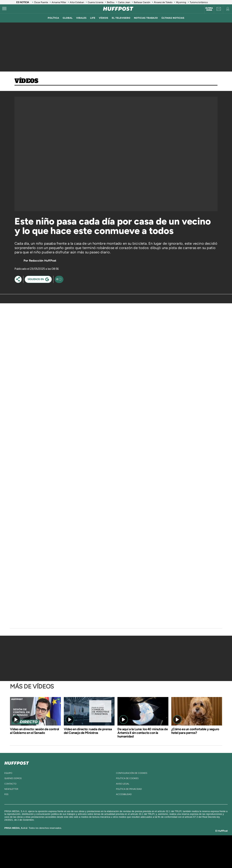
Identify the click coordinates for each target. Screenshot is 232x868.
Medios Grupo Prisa (42, 858)
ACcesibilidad (124, 794)
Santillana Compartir (128, 846)
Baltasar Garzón (142, 2)
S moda (139, 857)
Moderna (90, 857)
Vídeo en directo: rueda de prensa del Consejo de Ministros (88, 731)
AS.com (155, 846)
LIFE (93, 18)
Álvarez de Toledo (163, 2)
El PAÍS (75, 846)
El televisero (121, 18)
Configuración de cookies (132, 773)
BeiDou (111, 2)
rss (6, 794)
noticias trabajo (146, 18)
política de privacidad (129, 789)
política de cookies (127, 778)
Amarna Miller (59, 2)
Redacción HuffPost (43, 261)
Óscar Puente (41, 2)
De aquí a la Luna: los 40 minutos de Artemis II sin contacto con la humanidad (143, 733)
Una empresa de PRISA (42, 849)
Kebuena (177, 852)
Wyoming (181, 2)
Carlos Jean (124, 2)
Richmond (72, 857)
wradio (110, 852)
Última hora (209, 9)
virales (81, 18)
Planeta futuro (164, 852)
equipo (8, 773)
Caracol (181, 846)
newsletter (11, 789)
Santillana (109, 846)
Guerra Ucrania (96, 2)
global (68, 18)
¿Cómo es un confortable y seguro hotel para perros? (195, 731)
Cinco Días (124, 852)
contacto (10, 784)
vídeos (104, 18)
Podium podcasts (108, 857)
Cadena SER (144, 846)
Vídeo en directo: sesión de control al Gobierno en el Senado (34, 731)
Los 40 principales (92, 846)
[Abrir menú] (4, 9)
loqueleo (155, 857)
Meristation (172, 857)
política (53, 18)
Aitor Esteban (77, 2)
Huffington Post (79, 852)
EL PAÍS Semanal (151, 852)
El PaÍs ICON (124, 857)
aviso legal (123, 784)
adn (167, 846)
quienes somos (13, 778)
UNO (100, 852)
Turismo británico (199, 2)
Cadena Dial (138, 852)
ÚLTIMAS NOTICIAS (173, 18)
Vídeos (26, 81)
